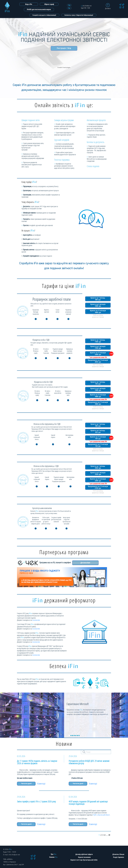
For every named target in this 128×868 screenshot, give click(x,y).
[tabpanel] (64, 715)
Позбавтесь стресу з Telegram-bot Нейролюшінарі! (79, 15)
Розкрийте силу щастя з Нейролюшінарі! (44, 15)
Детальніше (85, 563)
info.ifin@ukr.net (86, 6)
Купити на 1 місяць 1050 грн (98, 467)
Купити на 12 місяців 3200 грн (98, 353)
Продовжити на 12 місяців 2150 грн (98, 487)
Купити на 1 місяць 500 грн (98, 425)
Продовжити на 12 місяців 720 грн (98, 445)
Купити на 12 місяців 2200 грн (98, 480)
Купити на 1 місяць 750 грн (98, 383)
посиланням (36, 620)
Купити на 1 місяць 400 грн (98, 299)
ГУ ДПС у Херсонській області (101, 815)
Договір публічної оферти (84, 854)
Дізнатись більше (118, 854)
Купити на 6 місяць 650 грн (98, 431)
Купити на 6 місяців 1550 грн (98, 473)
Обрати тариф (49, 4)
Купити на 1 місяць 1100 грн (98, 341)
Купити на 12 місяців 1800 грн (98, 311)
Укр (69, 5)
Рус (69, 8)
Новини (53, 857)
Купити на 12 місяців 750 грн (98, 438)
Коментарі (42, 783)
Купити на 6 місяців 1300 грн (98, 389)
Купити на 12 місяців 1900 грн (98, 395)
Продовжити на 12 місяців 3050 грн (98, 361)
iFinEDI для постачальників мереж (39, 9)
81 (109, 835)
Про (54, 854)
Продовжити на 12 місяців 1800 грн (98, 403)
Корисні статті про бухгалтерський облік (84, 860)
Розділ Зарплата (118, 857)
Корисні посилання (84, 857)
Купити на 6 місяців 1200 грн (98, 305)
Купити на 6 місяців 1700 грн (98, 347)
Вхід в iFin (29, 4)
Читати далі (26, 783)
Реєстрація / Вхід (64, 48)
